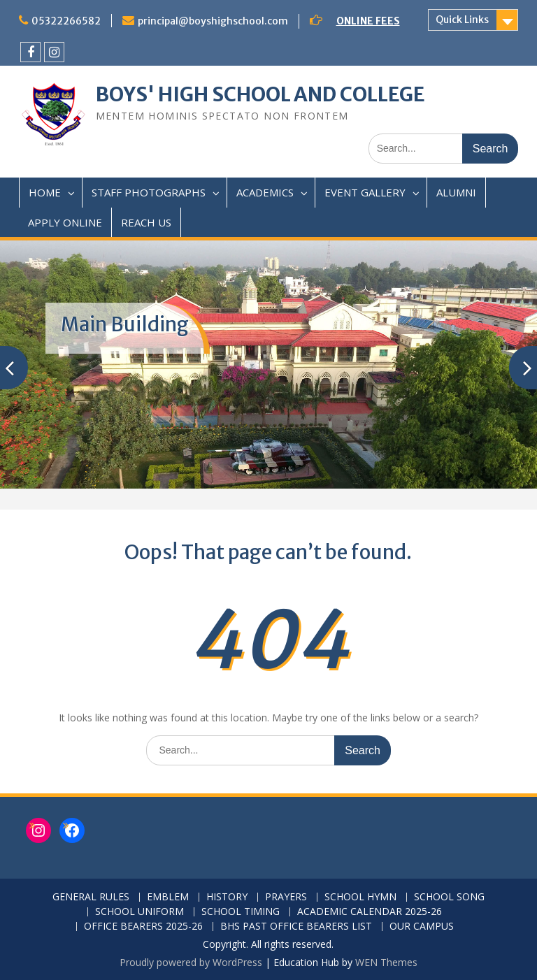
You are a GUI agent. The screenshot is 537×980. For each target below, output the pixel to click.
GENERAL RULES (91, 897)
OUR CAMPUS (422, 927)
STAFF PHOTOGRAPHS (149, 192)
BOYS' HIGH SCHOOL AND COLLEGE (260, 94)
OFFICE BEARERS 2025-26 (143, 927)
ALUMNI (456, 192)
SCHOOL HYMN (360, 897)
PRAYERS (286, 897)
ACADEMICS (265, 192)
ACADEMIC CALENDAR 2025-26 (370, 912)
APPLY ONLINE (65, 222)
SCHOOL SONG (449, 897)
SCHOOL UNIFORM (139, 912)
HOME (45, 192)
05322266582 (66, 21)
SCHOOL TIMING (241, 912)
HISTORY (227, 897)
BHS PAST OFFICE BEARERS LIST (296, 927)
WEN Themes (386, 962)
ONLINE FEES (368, 21)
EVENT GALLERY (365, 192)
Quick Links (462, 20)
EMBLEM (168, 897)
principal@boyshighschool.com (213, 21)
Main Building (125, 324)
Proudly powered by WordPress (191, 962)
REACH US (146, 222)
